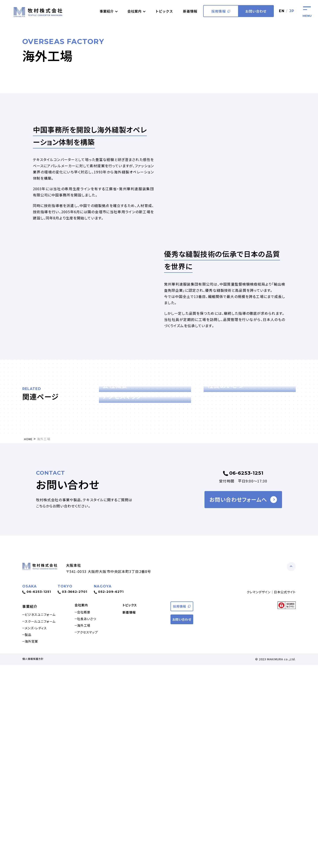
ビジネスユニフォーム (43, 812)
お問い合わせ (256, 11)
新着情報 (189, 11)
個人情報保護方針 (35, 862)
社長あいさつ (89, 820)
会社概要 (86, 812)
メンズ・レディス (38, 828)
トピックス (161, 11)
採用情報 (220, 11)
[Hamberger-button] (307, 11)
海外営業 (33, 843)
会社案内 (82, 803)
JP (292, 11)
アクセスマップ (90, 835)
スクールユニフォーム (43, 820)
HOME (29, 634)
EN (281, 11)
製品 (30, 835)
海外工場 (86, 828)
